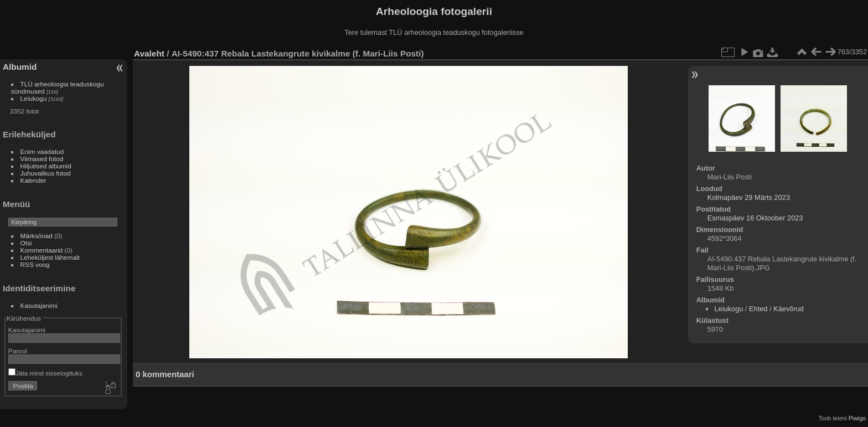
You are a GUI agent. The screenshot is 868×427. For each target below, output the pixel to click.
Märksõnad (37, 236)
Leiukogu (34, 98)
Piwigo (857, 418)
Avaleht (149, 53)
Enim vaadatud (42, 151)
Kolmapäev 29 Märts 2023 (749, 197)
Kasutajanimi (39, 305)
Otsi (26, 243)
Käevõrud (789, 309)
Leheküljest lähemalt (50, 257)
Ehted (758, 309)
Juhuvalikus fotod (46, 173)
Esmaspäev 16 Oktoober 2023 (755, 218)
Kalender (33, 180)
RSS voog (35, 264)
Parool (18, 351)
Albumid (20, 67)
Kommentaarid (42, 250)
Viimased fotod (42, 159)
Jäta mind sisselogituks (45, 373)
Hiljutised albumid (46, 166)
